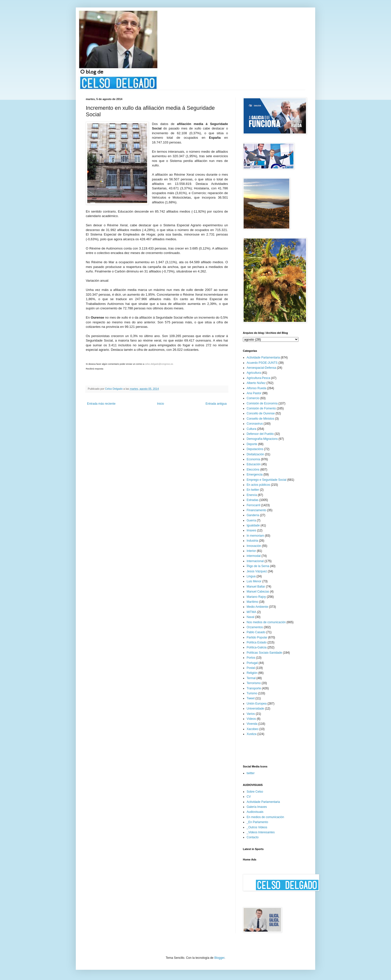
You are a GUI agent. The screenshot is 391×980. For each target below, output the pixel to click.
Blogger (219, 958)
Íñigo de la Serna (258, 566)
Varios (251, 714)
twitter (251, 773)
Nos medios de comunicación (266, 622)
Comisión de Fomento (261, 408)
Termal (251, 678)
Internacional (255, 561)
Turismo (252, 693)
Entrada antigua (216, 404)
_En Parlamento (257, 822)
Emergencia (255, 475)
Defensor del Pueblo (260, 434)
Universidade (255, 709)
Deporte (252, 444)
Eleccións (253, 470)
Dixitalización (255, 454)
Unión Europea (257, 704)
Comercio (253, 398)
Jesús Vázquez (257, 571)
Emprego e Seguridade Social (266, 480)
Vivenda (252, 724)
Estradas (252, 500)
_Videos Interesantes (261, 832)
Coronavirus (255, 424)
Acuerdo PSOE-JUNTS (262, 363)
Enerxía (252, 495)
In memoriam (255, 536)
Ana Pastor (254, 393)
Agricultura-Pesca (258, 378)
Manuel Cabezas (258, 592)
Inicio (161, 404)
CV (249, 797)
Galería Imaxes (257, 807)
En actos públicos (258, 485)
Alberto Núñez (256, 383)
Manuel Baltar (256, 587)
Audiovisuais (255, 812)
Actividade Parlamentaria (263, 358)
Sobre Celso (255, 792)
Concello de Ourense (261, 413)
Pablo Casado (256, 632)
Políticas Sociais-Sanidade (264, 653)
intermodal (254, 556)
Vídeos (251, 719)
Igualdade (253, 525)
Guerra (251, 520)
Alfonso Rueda (256, 388)
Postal (251, 668)
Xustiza (251, 734)
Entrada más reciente (101, 404)
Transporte (254, 688)
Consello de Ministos (260, 419)
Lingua (251, 576)
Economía (253, 459)
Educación (254, 464)
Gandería (253, 515)
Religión (252, 673)
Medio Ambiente (257, 607)
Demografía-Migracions (262, 439)
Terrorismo (254, 683)
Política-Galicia (257, 647)
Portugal (252, 663)
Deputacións (255, 449)
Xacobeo (252, 729)
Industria (252, 541)
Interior (251, 551)
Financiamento (256, 510)
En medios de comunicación (265, 817)
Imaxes (251, 530)
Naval (250, 617)
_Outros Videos (257, 827)
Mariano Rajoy (256, 597)
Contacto (253, 837)
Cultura (251, 429)
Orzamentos (255, 627)
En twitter (253, 490)
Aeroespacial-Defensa (261, 368)
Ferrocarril (253, 505)
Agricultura (254, 373)
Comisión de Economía (262, 403)
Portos (251, 658)
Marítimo (252, 602)
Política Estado (257, 642)
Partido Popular (257, 637)
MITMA (251, 612)
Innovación (254, 546)
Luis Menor (254, 581)
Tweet (251, 698)
